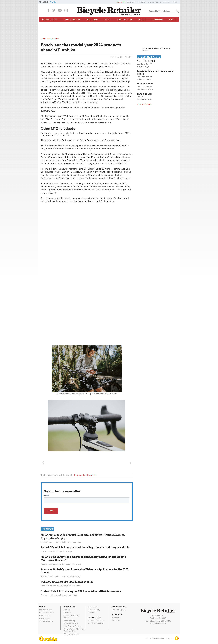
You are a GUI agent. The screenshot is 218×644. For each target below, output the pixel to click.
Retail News (92, 20)
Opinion (107, 20)
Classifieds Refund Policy (72, 617)
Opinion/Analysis (47, 613)
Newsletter (153, 2)
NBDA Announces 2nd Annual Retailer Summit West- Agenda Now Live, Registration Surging (83, 536)
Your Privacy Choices (73, 626)
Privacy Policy (69, 620)
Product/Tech (53, 39)
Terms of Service (71, 623)
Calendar (67, 613)
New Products (125, 20)
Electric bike (80, 475)
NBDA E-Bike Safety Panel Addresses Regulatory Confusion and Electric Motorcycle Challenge (83, 558)
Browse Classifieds (96, 621)
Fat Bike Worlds (145, 84)
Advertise (121, 2)
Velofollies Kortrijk (146, 61)
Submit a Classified (96, 623)
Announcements (72, 20)
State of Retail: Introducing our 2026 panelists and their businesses (81, 591)
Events (172, 20)
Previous (43, 463)
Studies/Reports (46, 621)
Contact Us (92, 613)
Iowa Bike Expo (145, 94)
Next (131, 463)
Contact (131, 2)
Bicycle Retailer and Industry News (156, 49)
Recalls (142, 20)
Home (43, 39)
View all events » (145, 104)
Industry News (50, 20)
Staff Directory (94, 610)
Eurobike (92, 475)
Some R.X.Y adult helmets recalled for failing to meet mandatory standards (85, 547)
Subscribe (141, 2)
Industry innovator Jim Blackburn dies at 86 (67, 582)
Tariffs (53, 2)
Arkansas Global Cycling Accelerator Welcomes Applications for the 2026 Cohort (85, 571)
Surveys (67, 610)
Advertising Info (119, 610)
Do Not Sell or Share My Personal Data (74, 630)
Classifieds (157, 20)
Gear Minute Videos (169, 2)
